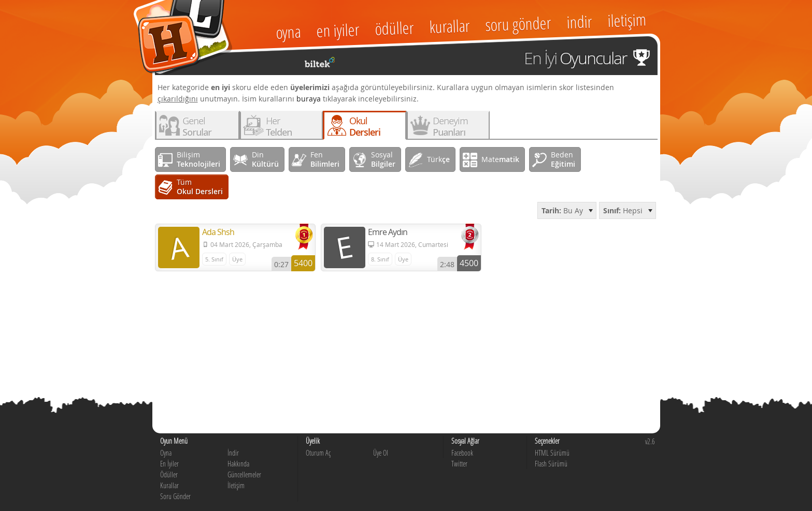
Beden (563, 159)
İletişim (236, 485)
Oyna (166, 453)
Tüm (200, 187)
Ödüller (169, 474)
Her (279, 126)
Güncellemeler (244, 474)
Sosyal (383, 159)
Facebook (462, 453)
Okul (365, 126)
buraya (309, 99)
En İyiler (169, 464)
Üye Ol (381, 453)
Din (265, 159)
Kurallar (169, 485)
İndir (233, 453)
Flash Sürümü (551, 464)
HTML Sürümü (552, 453)
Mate (500, 159)
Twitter (459, 464)
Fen (325, 159)
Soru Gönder (175, 496)
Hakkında (238, 464)
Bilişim (198, 159)
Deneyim (450, 126)
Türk (438, 159)
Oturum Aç (318, 453)
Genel (197, 126)
